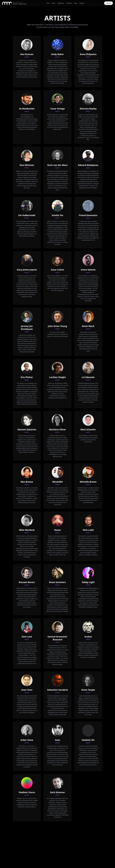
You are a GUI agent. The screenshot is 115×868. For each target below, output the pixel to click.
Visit (48, 3)
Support (82, 3)
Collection (69, 3)
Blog (76, 3)
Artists (53, 3)
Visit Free (108, 3)
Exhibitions (61, 3)
